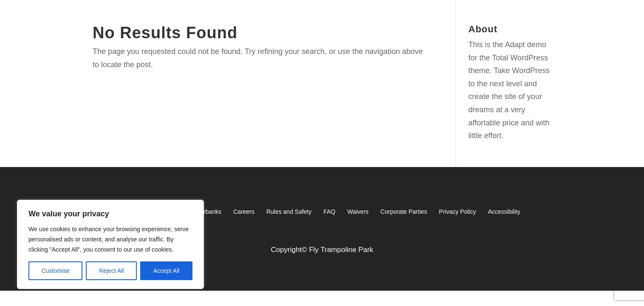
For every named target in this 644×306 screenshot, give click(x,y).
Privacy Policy (457, 212)
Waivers (358, 212)
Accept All (166, 271)
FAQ (330, 212)
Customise (56, 271)
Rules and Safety (289, 212)
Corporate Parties (404, 212)
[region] (110, 244)
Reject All (111, 271)
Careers (244, 212)
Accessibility (504, 212)
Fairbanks (208, 212)
